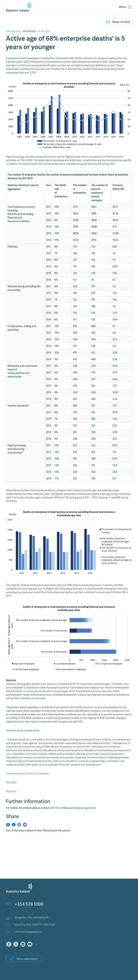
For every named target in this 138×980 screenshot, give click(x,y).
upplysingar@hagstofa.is (82, 808)
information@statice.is (28, 932)
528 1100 (55, 808)
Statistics (11, 792)
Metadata (11, 783)
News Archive (118, 22)
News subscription (24, 959)
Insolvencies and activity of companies (27, 774)
